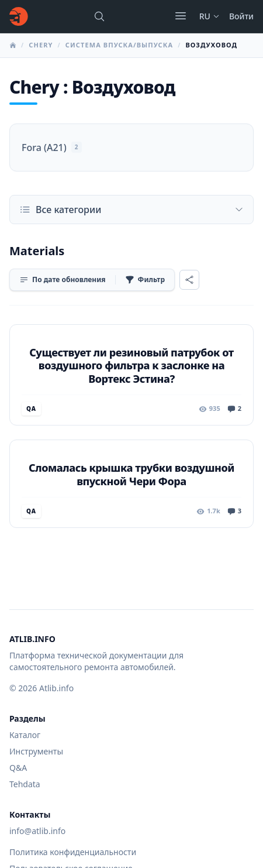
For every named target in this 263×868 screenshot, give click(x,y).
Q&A (18, 768)
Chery (41, 45)
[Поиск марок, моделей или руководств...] (99, 16)
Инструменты (36, 751)
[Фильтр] (145, 280)
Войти (241, 16)
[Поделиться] (189, 280)
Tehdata (25, 784)
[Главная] (19, 16)
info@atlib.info (37, 831)
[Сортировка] (63, 280)
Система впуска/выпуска (119, 45)
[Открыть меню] (181, 16)
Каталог (25, 735)
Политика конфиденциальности (73, 852)
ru (210, 16)
